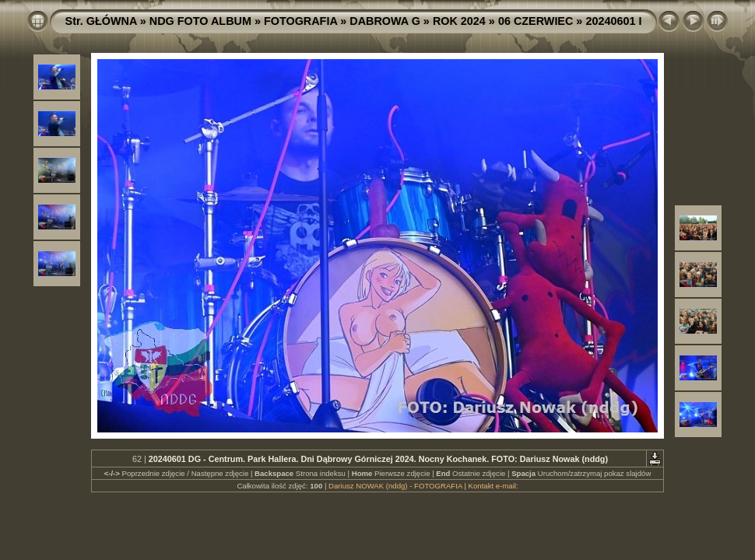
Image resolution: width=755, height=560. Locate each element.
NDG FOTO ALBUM (200, 21)
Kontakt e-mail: (493, 486)
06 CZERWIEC (536, 21)
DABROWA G (385, 21)
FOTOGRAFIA (300, 21)
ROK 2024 (459, 21)
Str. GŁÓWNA (101, 21)
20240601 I (613, 21)
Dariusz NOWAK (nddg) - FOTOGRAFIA (395, 486)
